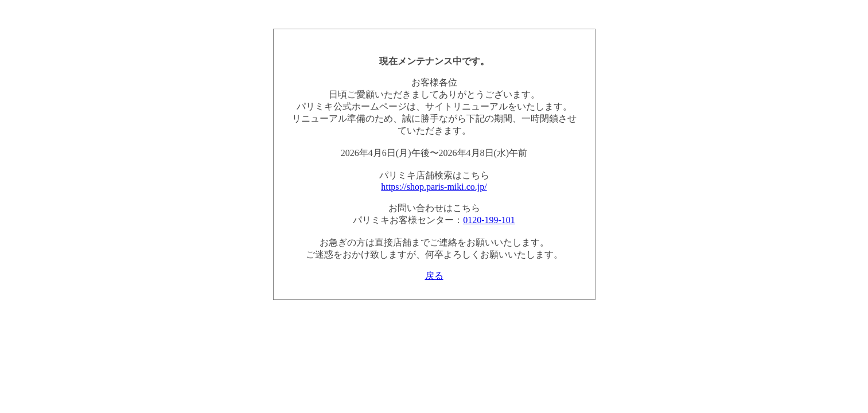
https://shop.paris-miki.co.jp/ (434, 187)
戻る (434, 276)
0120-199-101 (489, 220)
